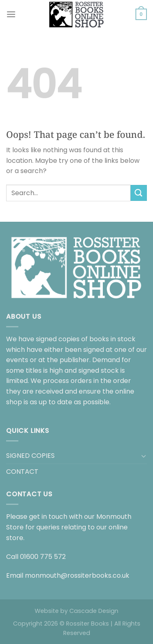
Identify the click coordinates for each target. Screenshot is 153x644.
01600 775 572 (43, 557)
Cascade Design (94, 611)
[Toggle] (144, 456)
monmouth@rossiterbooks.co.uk (77, 575)
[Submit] (139, 193)
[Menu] (11, 14)
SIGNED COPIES (30, 456)
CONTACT (22, 472)
